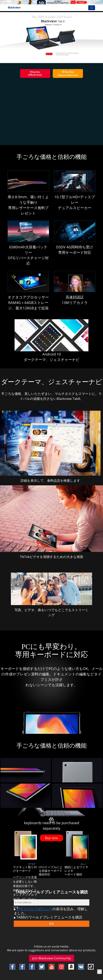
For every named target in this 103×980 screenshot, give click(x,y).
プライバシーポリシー (34, 909)
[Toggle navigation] (92, 8)
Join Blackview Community (51, 958)
